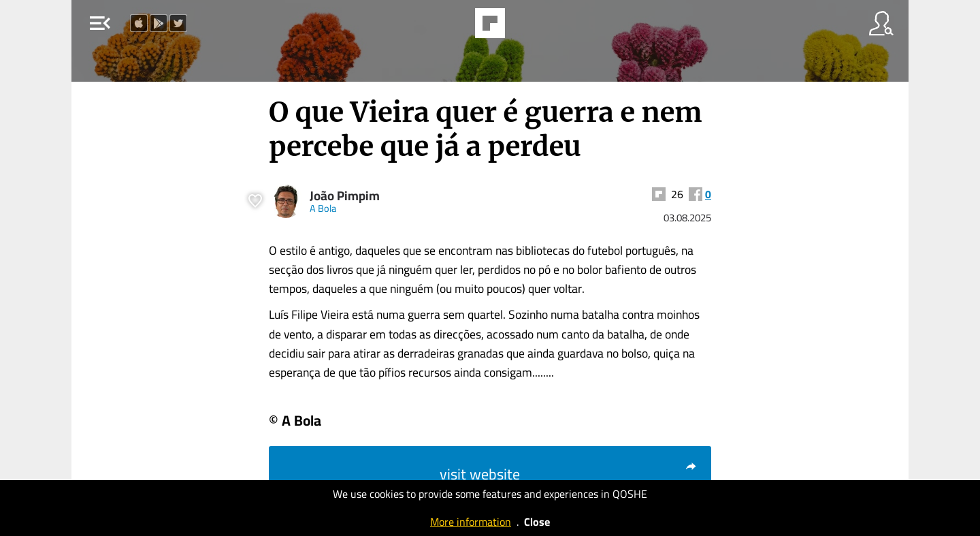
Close (537, 522)
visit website (569, 474)
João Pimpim (345, 196)
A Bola (323, 208)
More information (471, 522)
